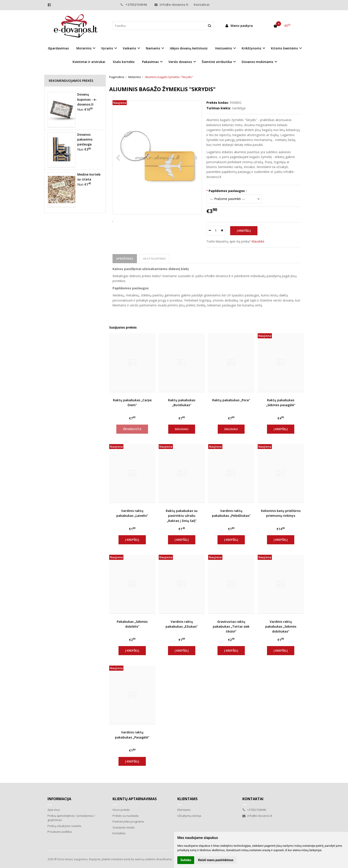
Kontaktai (202, 5)
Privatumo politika (60, 832)
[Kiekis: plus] (222, 231)
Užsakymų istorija (189, 816)
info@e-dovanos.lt (171, 5)
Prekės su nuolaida (126, 816)
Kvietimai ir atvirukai (89, 62)
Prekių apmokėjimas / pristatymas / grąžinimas (71, 818)
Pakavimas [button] (150, 62)
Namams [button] (153, 48)
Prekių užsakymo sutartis (64, 826)
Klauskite (258, 241)
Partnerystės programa (128, 821)
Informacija (59, 799)
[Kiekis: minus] (210, 231)
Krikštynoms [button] (251, 48)
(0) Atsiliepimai (154, 259)
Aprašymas (125, 259)
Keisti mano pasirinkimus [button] (216, 860)
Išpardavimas (58, 48)
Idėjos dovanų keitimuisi (189, 48)
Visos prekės (121, 810)
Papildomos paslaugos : (228, 191)
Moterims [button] (84, 48)
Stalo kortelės (124, 62)
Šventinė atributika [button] (217, 62)
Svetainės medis (124, 827)
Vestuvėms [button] (223, 48)
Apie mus (54, 810)
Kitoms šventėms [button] (284, 48)
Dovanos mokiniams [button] (257, 62)
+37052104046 (134, 5)
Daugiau (182, 429)
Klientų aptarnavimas (135, 799)
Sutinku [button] (186, 860)
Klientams (187, 799)
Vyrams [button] (107, 48)
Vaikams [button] (129, 48)
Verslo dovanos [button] (180, 62)
